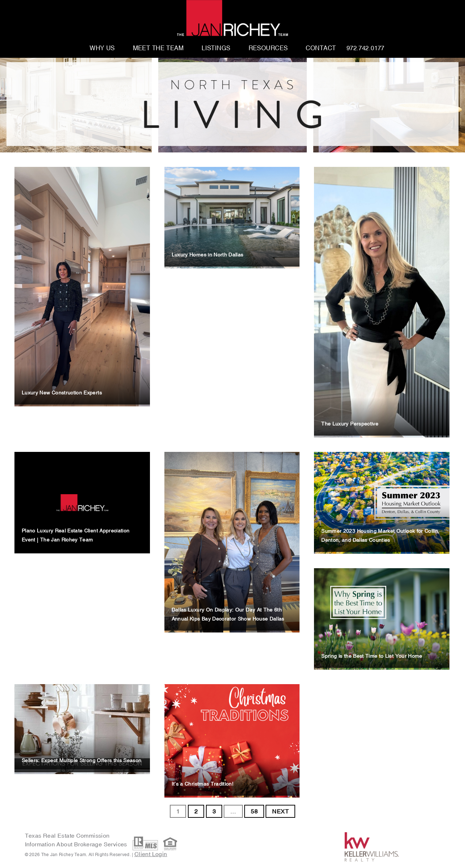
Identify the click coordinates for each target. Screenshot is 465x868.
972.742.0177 (365, 48)
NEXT (280, 811)
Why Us (102, 48)
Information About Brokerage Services (77, 844)
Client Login (151, 854)
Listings (216, 48)
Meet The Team (158, 48)
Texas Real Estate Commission (67, 835)
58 (254, 811)
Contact (321, 48)
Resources (268, 48)
